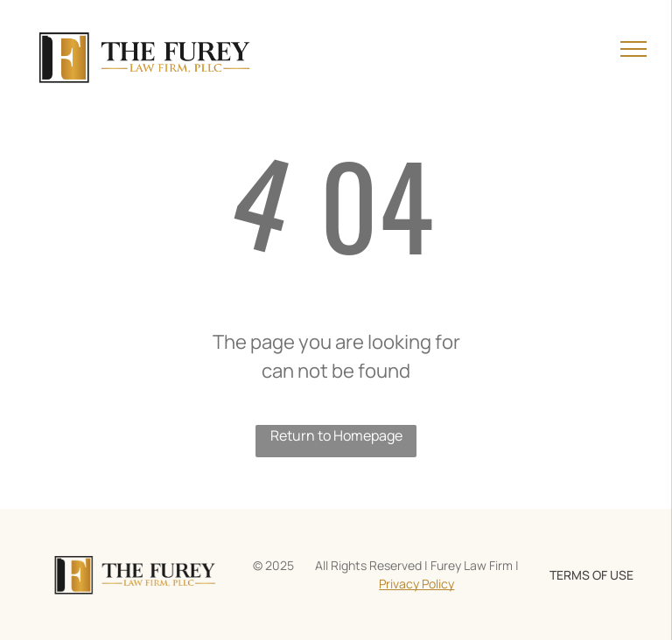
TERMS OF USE (591, 575)
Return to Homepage (336, 435)
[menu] (633, 49)
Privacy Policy (416, 584)
